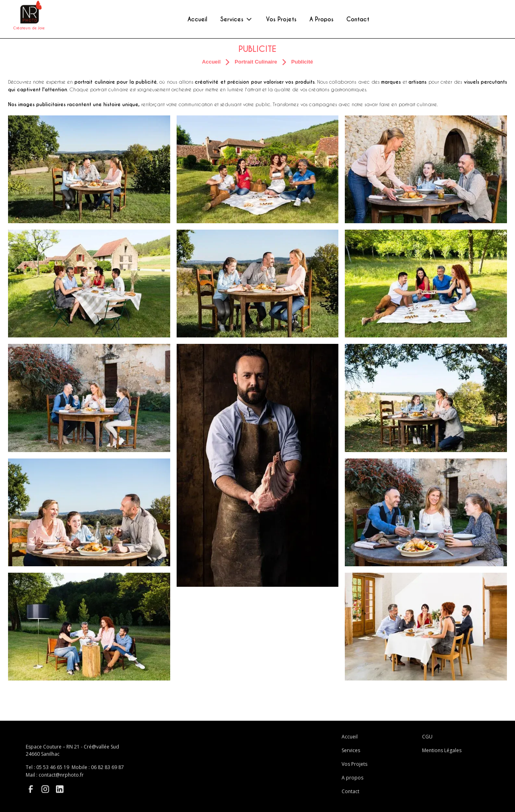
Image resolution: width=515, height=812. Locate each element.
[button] (237, 19)
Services (351, 754)
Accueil (350, 740)
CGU (427, 740)
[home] (29, 19)
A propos (352, 781)
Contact (350, 795)
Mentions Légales (442, 754)
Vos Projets (354, 768)
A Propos (321, 19)
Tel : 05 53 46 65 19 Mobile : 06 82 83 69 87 (75, 770)
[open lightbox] (89, 169)
